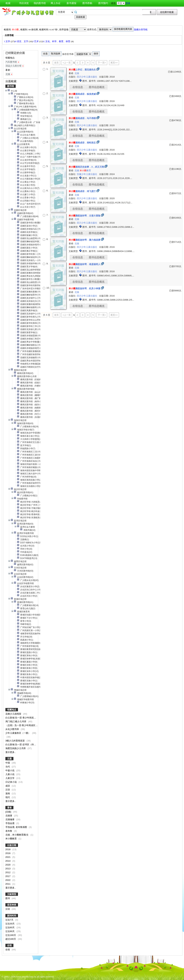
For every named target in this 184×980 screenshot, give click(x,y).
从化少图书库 (13, 729)
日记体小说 (11, 782)
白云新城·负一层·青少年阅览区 (21, 718)
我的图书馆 (40, 3)
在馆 (9, 945)
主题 (9, 759)
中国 (8, 763)
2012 (8, 872)
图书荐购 (87, 3)
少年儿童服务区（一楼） (18, 733)
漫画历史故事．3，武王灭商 (86, 167)
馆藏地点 (12, 710)
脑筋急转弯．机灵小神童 (85, 288)
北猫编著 (10, 819)
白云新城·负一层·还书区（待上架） (23, 744)
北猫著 (9, 816)
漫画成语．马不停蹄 (82, 118)
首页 (56, 63)
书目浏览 (24, 3)
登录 (128, 3)
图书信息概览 (97, 87)
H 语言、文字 (22, 41)
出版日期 (12, 845)
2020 (8, 865)
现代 (8, 797)
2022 (8, 880)
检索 (8, 3)
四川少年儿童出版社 (87, 77)
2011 (8, 884)
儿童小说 (10, 774)
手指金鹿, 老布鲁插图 (17, 827)
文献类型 (12, 894)
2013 (8, 869)
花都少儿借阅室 (14, 714)
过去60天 (10, 927)
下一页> (102, 63)
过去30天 (10, 924)
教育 (85, 171)
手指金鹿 (10, 823)
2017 (8, 876)
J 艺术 (36, 41)
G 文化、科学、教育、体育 (57, 41)
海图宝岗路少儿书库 (16, 748)
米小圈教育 (11, 839)
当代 (8, 767)
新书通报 (71, 3)
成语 (8, 786)
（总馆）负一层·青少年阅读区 (21, 725)
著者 (9, 808)
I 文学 (8, 41)
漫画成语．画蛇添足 (82, 143)
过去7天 (10, 920)
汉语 (8, 790)
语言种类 (12, 905)
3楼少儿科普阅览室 (15, 741)
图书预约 (103, 3)
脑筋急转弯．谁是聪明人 (85, 264)
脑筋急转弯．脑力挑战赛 (85, 240)
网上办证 (56, 3)
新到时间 (12, 916)
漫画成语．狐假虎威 (82, 94)
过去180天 (11, 935)
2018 (8, 849)
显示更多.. (11, 752)
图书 (8, 898)
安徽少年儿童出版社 (87, 174)
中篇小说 (10, 770)
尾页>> (114, 63)
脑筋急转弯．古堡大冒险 (85, 216)
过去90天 (10, 931)
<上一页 (67, 63)
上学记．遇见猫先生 (82, 70)
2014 (8, 861)
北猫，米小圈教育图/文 (17, 835)
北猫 (77, 73)
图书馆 (11, 86)
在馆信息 (78, 87)
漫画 (8, 793)
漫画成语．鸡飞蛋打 (82, 191)
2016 (8, 853)
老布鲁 (9, 831)
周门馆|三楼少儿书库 (16, 721)
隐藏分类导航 (141, 30)
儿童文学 (10, 778)
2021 (8, 857)
